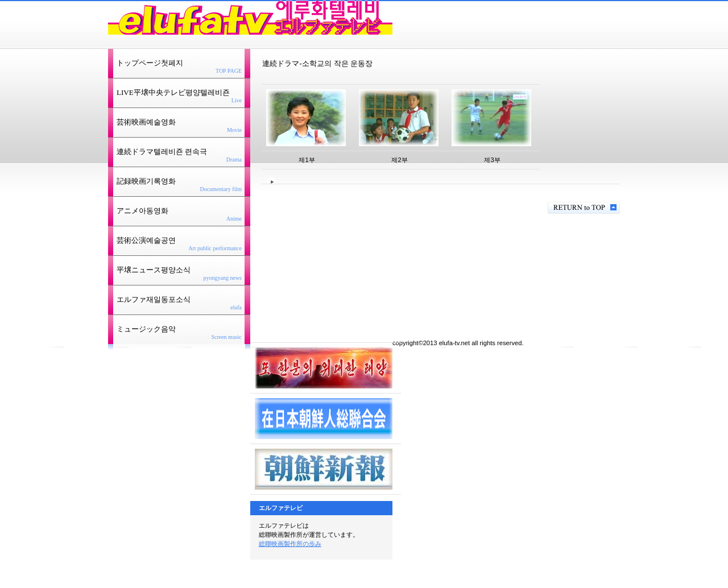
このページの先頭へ (584, 208)
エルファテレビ (250, 18)
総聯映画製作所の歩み (290, 544)
